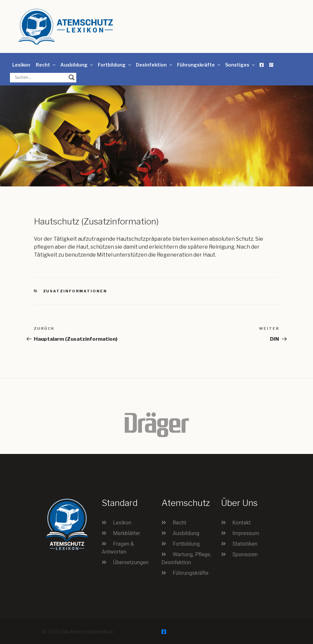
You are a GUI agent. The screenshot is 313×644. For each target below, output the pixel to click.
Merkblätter (127, 533)
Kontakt (242, 523)
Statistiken (245, 544)
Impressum (246, 533)
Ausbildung (77, 65)
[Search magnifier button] (72, 77)
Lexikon (21, 65)
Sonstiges (240, 65)
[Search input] (40, 77)
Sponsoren (245, 554)
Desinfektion (155, 65)
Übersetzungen (131, 562)
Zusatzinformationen (75, 291)
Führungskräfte (199, 65)
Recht (46, 65)
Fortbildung (115, 65)
